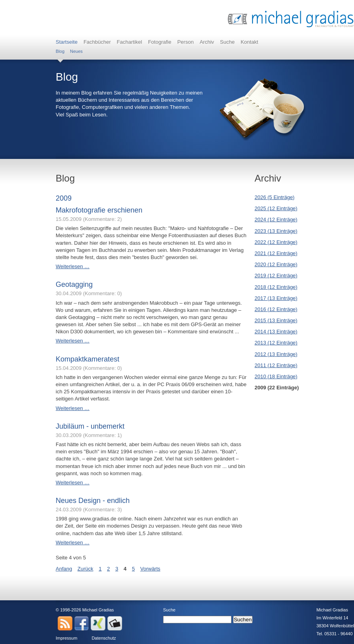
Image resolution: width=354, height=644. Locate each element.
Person (186, 42)
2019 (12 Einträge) (276, 276)
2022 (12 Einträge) (276, 242)
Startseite (67, 42)
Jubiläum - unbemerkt (90, 426)
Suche (227, 42)
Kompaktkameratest (88, 359)
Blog (60, 51)
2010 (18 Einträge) (276, 376)
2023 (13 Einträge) (276, 231)
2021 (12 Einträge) (276, 253)
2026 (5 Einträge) (274, 197)
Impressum (66, 638)
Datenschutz (104, 638)
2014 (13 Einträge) (276, 332)
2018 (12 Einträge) (276, 287)
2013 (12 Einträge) (276, 343)
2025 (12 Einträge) (276, 208)
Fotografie (160, 42)
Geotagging (74, 284)
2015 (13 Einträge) (276, 320)
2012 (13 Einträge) (276, 354)
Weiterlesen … (73, 266)
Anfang (64, 569)
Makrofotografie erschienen (99, 210)
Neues (76, 51)
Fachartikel (130, 42)
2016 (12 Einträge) (276, 309)
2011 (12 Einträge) (276, 365)
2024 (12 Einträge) (276, 220)
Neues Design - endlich (93, 501)
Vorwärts (150, 569)
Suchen (243, 620)
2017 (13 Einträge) (276, 298)
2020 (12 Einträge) (276, 264)
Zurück (86, 569)
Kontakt (249, 42)
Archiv (207, 42)
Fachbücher (97, 42)
